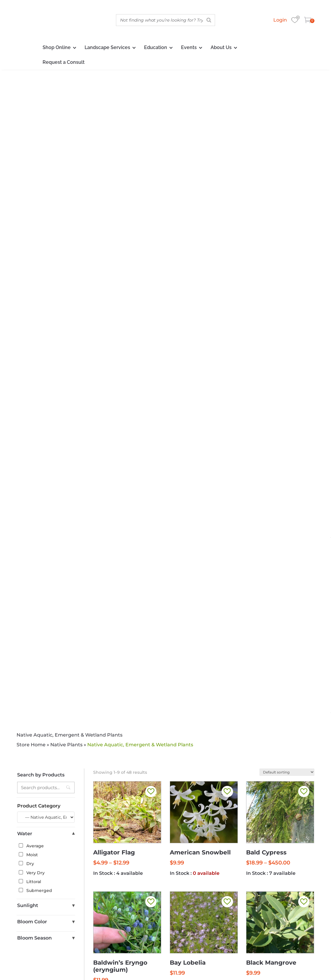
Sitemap (305, 964)
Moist (28, 266)
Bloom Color (46, 333)
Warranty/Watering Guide (190, 929)
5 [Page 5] (211, 548)
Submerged (35, 302)
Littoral (30, 293)
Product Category (39, 217)
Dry (26, 275)
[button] (151, 203)
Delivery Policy (255, 929)
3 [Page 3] (193, 548)
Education (156, 47)
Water (46, 246)
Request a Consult (64, 62)
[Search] (209, 20)
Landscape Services (107, 47)
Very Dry (32, 284)
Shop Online (57, 47)
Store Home (31, 156)
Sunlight (46, 317)
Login (280, 20)
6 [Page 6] (220, 548)
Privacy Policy (241, 964)
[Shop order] (287, 184)
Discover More (165, 651)
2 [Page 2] (184, 548)
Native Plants (66, 156)
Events (189, 47)
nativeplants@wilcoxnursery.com (245, 916)
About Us (221, 47)
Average (31, 257)
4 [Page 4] (202, 548)
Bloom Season (46, 350)
